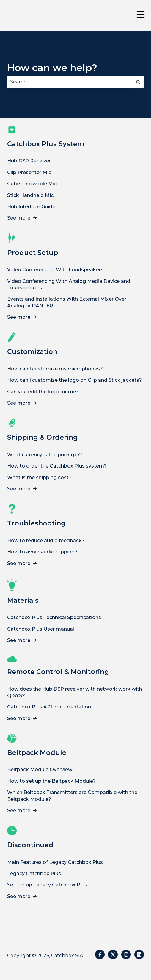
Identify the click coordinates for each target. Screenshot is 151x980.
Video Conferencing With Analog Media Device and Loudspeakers (69, 284)
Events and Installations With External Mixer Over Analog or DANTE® (67, 302)
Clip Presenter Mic (29, 172)
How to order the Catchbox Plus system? (57, 466)
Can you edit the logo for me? (43, 391)
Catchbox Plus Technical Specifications (54, 617)
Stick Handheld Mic (30, 195)
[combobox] (70, 82)
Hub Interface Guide (31, 207)
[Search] (138, 82)
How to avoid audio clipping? (42, 552)
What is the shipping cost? (39, 477)
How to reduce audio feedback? (46, 540)
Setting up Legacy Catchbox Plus (47, 885)
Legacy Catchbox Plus (34, 874)
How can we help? (52, 68)
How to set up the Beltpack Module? (51, 781)
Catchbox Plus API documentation (49, 707)
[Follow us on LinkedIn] (139, 954)
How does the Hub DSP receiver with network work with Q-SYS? (75, 692)
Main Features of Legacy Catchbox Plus (55, 862)
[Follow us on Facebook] (100, 954)
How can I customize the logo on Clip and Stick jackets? (75, 380)
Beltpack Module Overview (40, 770)
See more (19, 218)
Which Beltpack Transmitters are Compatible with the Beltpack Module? (72, 796)
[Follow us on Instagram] (126, 954)
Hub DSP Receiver (29, 161)
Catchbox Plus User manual (41, 629)
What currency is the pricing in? (45, 454)
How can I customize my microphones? (55, 369)
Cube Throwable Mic (32, 184)
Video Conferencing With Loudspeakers (55, 270)
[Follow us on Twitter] (113, 954)
